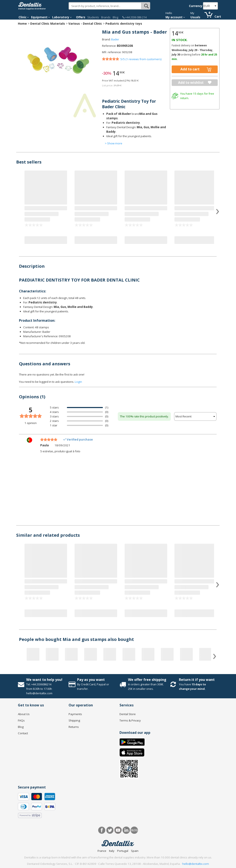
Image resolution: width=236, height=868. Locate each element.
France (102, 851)
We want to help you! (44, 680)
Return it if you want (197, 680)
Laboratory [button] (62, 17)
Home (22, 23)
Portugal (123, 851)
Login (78, 382)
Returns (74, 727)
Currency (196, 6)
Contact (23, 733)
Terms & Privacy (130, 720)
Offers (81, 17)
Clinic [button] (24, 17)
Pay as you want (91, 680)
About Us (24, 714)
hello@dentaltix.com (196, 864)
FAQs (21, 720)
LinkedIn (126, 830)
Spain (135, 851)
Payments (75, 714)
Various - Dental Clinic (85, 23)
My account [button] (175, 17)
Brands (106, 17)
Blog (115, 17)
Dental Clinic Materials (48, 23)
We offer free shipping (147, 680)
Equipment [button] (41, 17)
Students (93, 17)
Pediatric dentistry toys (124, 23)
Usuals (195, 17)
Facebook (102, 830)
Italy (112, 851)
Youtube (118, 830)
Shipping (74, 720)
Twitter (110, 830)
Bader (115, 39)
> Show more (114, 143)
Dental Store (128, 714)
